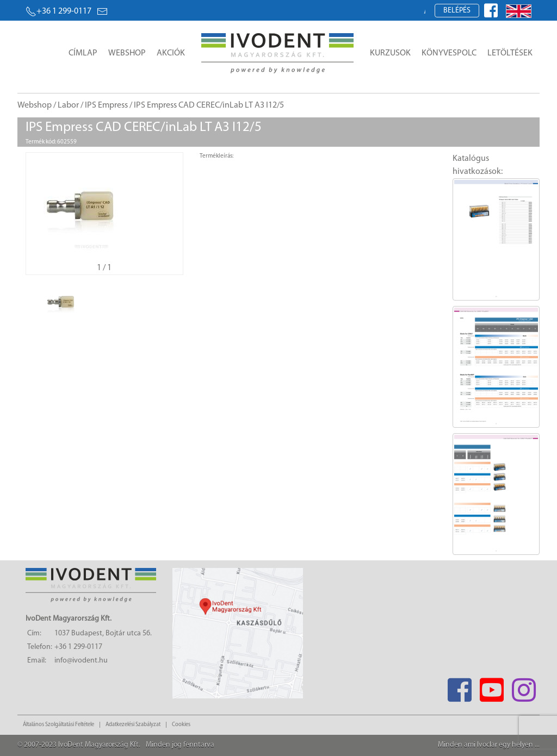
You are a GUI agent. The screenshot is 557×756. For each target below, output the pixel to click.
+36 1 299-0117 (58, 11)
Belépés (457, 11)
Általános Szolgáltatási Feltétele (58, 725)
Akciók (171, 53)
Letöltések (510, 53)
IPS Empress (106, 105)
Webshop (127, 53)
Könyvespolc (449, 53)
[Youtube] (491, 687)
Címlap (83, 53)
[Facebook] (459, 687)
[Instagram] (524, 687)
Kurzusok (390, 53)
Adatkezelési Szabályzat (133, 725)
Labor (68, 105)
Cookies (181, 725)
